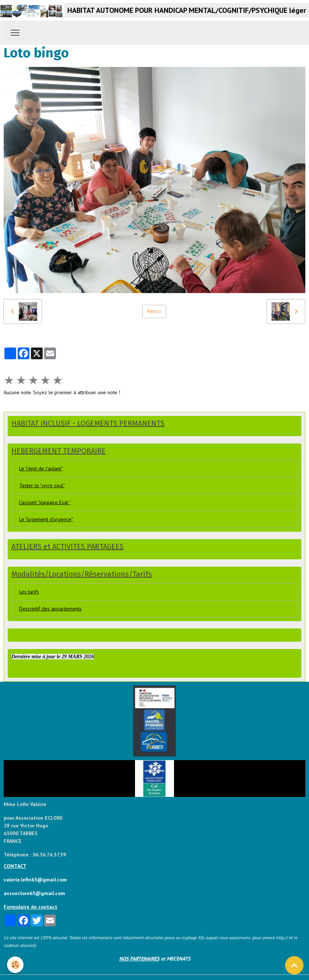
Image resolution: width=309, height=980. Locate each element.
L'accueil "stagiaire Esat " (45, 502)
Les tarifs (29, 592)
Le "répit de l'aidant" (41, 468)
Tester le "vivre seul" (42, 485)
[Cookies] (16, 965)
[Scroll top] (294, 965)
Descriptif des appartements (50, 609)
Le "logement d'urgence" (46, 519)
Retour (154, 311)
